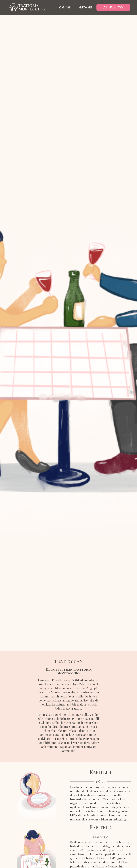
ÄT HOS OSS (113, 7)
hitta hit (86, 8)
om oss (65, 8)
